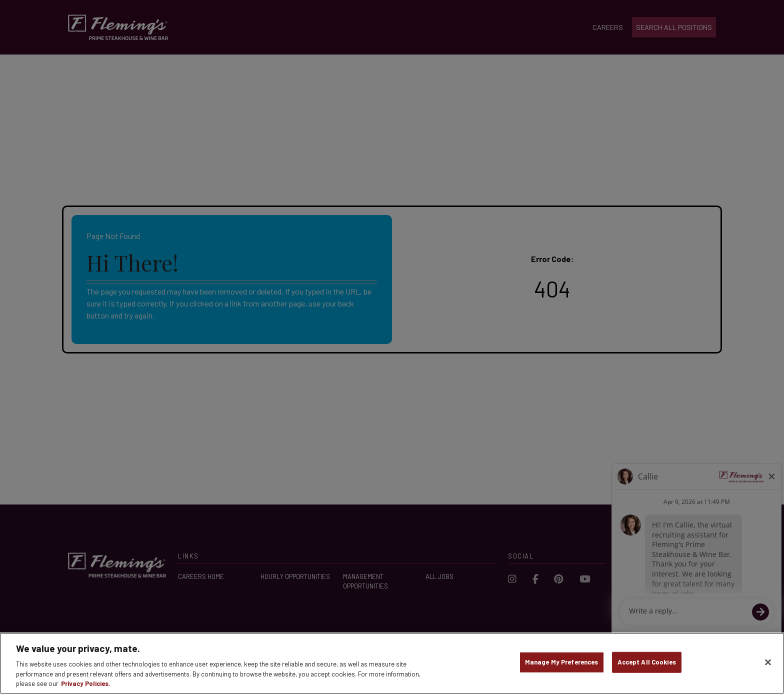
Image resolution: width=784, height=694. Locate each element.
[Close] (768, 662)
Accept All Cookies (647, 662)
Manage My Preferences (562, 662)
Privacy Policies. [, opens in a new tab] (86, 683)
